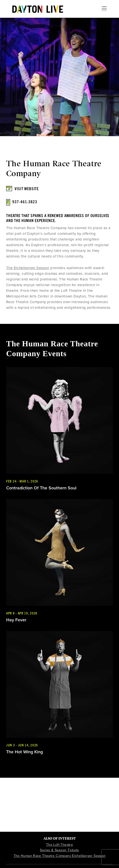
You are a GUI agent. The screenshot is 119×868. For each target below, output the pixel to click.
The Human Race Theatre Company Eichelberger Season (60, 856)
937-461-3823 (25, 202)
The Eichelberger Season (28, 268)
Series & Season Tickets (59, 850)
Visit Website (27, 188)
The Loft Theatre (59, 845)
